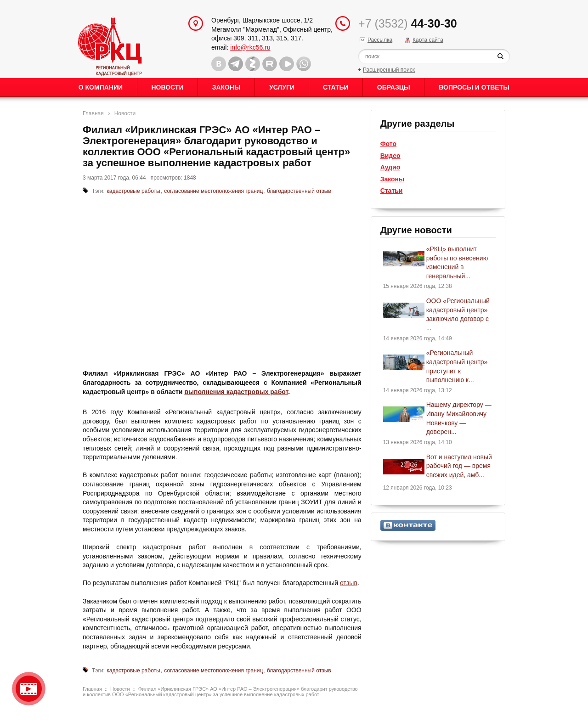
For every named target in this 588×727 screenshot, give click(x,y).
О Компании (101, 87)
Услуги (282, 87)
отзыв (349, 583)
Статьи (336, 87)
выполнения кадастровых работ (236, 392)
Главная (93, 113)
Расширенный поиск (389, 70)
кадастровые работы (133, 191)
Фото (388, 144)
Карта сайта (428, 40)
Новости (167, 87)
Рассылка (380, 40)
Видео (390, 156)
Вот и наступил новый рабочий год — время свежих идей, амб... (459, 466)
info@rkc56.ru (250, 47)
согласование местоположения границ (213, 191)
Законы (226, 87)
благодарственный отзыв (299, 191)
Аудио (390, 167)
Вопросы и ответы (474, 87)
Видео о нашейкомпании (29, 689)
